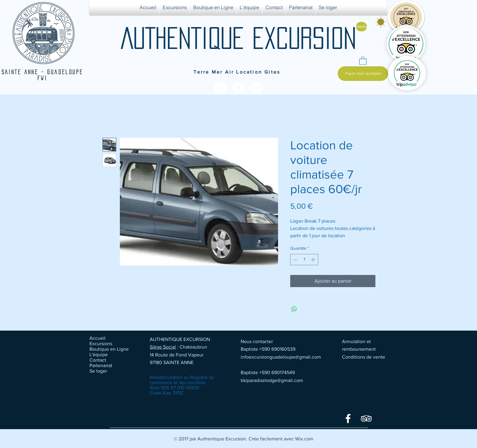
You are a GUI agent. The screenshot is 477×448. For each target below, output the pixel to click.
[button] (363, 60)
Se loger (98, 371)
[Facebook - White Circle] (238, 88)
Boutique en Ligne (109, 349)
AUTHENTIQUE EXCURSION (238, 38)
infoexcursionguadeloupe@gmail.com (281, 357)
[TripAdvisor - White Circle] (257, 88)
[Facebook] (348, 418)
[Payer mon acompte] (363, 74)
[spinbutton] (304, 260)
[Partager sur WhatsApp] (294, 309)
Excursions (101, 344)
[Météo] (361, 27)
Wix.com (304, 439)
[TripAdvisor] (366, 418)
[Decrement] (295, 260)
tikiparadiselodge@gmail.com (272, 380)
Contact (98, 360)
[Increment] (313, 260)
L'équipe (99, 354)
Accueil (97, 338)
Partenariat (101, 365)
